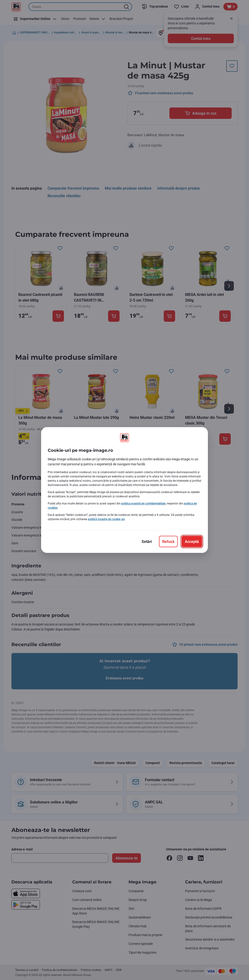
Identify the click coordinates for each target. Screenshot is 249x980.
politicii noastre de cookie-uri (106, 519)
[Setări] (147, 541)
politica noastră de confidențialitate (143, 504)
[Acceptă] (192, 541)
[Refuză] (168, 541)
